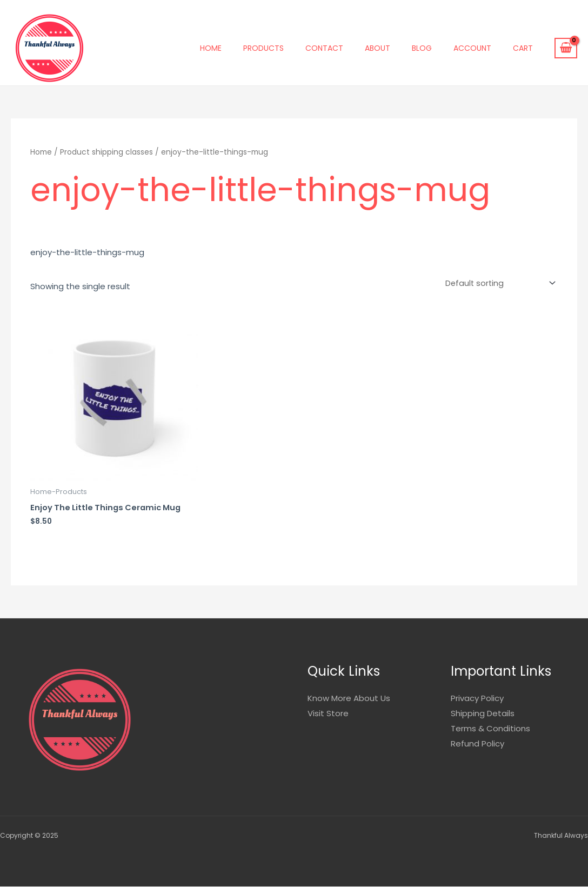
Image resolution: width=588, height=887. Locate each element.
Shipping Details (483, 714)
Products (263, 48)
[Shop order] (497, 284)
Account (472, 48)
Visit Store (328, 714)
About (377, 48)
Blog (422, 48)
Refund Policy (477, 743)
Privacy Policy (477, 699)
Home (211, 48)
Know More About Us (349, 699)
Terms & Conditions (490, 729)
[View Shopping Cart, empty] (566, 48)
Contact (324, 48)
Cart (523, 48)
